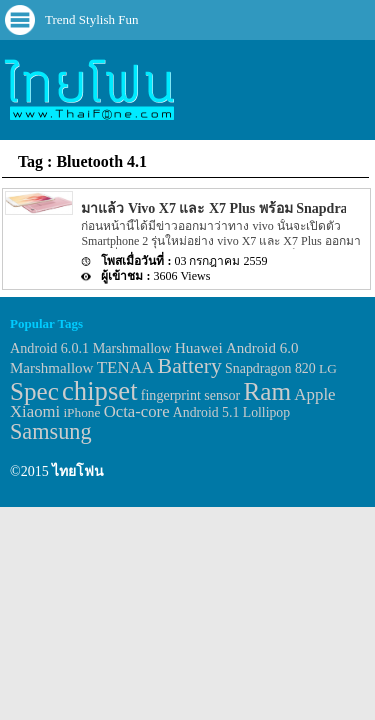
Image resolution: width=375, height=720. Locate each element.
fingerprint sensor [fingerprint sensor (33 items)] (190, 395)
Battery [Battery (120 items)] (190, 366)
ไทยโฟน (78, 471)
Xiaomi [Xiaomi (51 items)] (35, 411)
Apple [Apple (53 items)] (314, 394)
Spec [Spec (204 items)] (34, 391)
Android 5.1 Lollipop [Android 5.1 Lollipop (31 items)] (231, 412)
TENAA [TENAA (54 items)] (126, 367)
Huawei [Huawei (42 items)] (199, 347)
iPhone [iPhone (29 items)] (81, 412)
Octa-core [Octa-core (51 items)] (137, 411)
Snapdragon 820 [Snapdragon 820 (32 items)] (270, 368)
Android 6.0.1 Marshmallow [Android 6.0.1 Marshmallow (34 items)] (90, 348)
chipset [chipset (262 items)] (100, 391)
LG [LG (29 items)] (328, 368)
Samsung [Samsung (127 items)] (51, 431)
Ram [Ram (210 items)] (267, 391)
